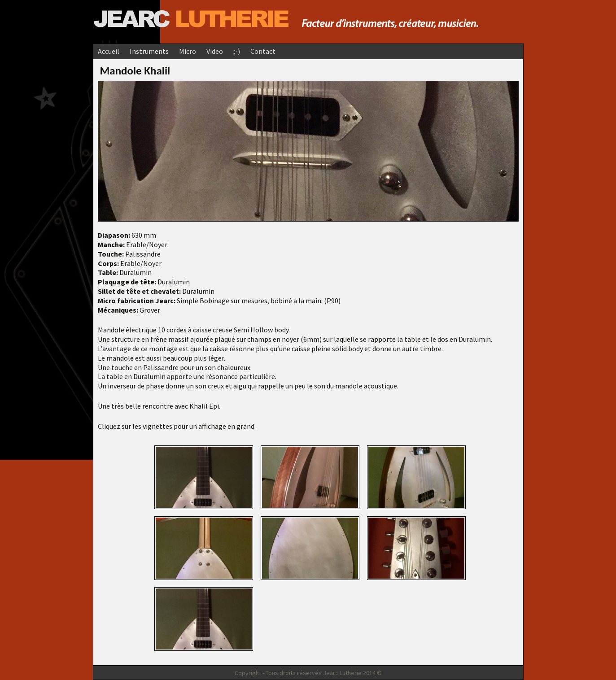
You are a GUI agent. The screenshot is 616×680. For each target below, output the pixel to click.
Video (215, 51)
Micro (188, 51)
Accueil (109, 51)
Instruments (149, 51)
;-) (237, 51)
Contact (263, 51)
